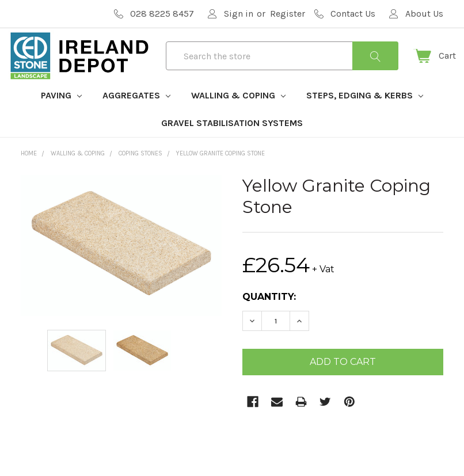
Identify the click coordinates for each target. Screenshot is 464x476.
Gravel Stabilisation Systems (232, 142)
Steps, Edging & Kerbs (365, 114)
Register (288, 14)
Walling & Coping (238, 114)
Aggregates (136, 114)
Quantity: (269, 316)
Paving (61, 114)
